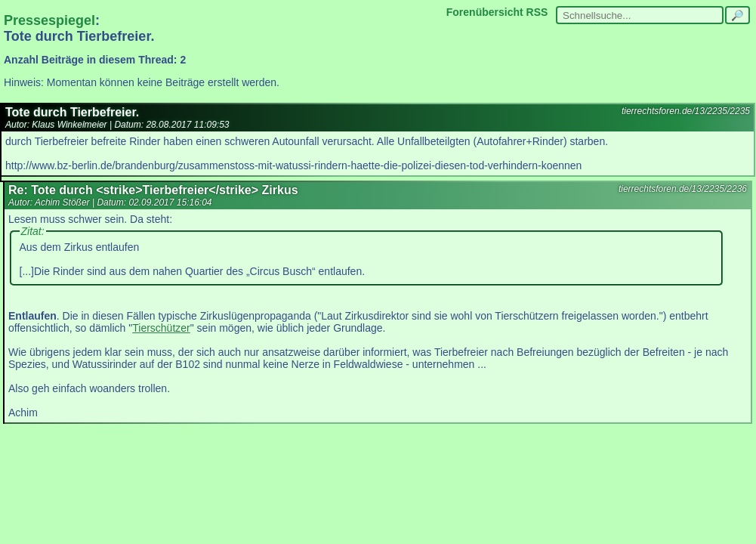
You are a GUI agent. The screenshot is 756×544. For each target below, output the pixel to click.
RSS (537, 12)
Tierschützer (161, 328)
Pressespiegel (49, 20)
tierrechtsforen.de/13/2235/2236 (683, 189)
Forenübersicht (485, 12)
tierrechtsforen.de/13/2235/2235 (686, 111)
